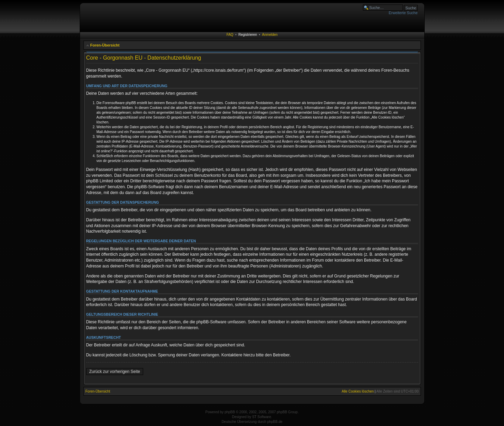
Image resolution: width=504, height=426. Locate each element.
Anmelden (270, 35)
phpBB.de (275, 422)
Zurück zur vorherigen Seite (115, 372)
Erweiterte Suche (403, 13)
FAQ (230, 35)
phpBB (230, 412)
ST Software (262, 417)
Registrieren (248, 35)
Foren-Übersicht (105, 45)
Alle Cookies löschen (358, 391)
